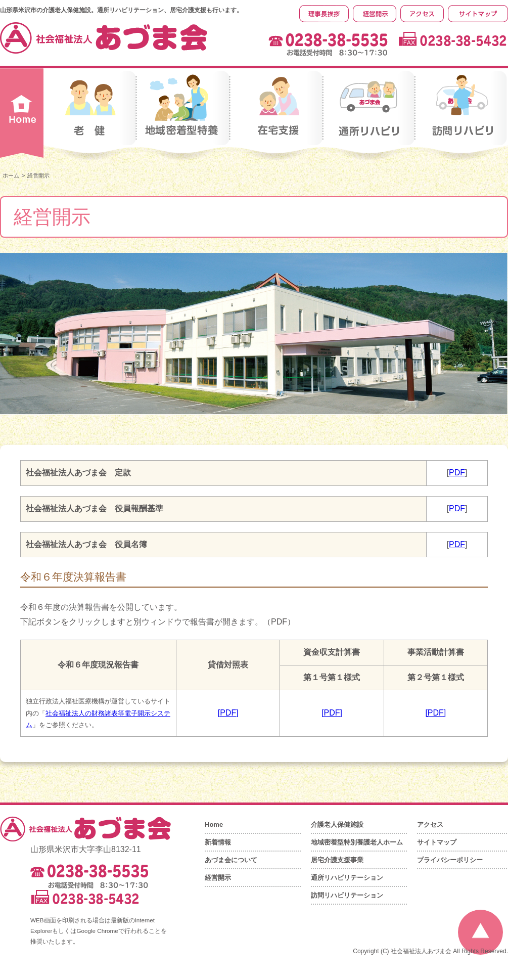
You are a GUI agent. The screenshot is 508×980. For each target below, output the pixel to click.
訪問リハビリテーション (347, 895)
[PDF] (228, 713)
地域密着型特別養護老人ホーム (357, 842)
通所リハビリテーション (347, 878)
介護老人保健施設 (337, 825)
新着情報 (218, 842)
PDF (457, 473)
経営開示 (218, 878)
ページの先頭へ (480, 932)
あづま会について (231, 860)
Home (214, 825)
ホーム (11, 175)
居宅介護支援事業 (337, 860)
